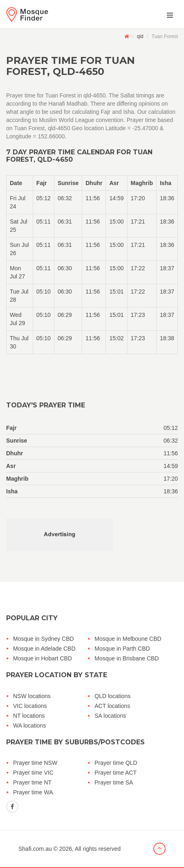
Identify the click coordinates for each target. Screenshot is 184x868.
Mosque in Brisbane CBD (127, 658)
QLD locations (112, 696)
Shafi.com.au (35, 849)
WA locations (29, 726)
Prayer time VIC (33, 773)
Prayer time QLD (116, 763)
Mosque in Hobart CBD (43, 658)
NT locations (29, 716)
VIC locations (30, 706)
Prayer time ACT (116, 773)
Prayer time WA (33, 792)
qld (140, 36)
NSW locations (32, 696)
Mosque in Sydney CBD (44, 639)
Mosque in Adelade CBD (44, 649)
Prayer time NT (32, 782)
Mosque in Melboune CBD (128, 639)
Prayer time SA (114, 782)
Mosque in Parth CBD (122, 649)
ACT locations (112, 706)
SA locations (110, 716)
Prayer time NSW (35, 763)
